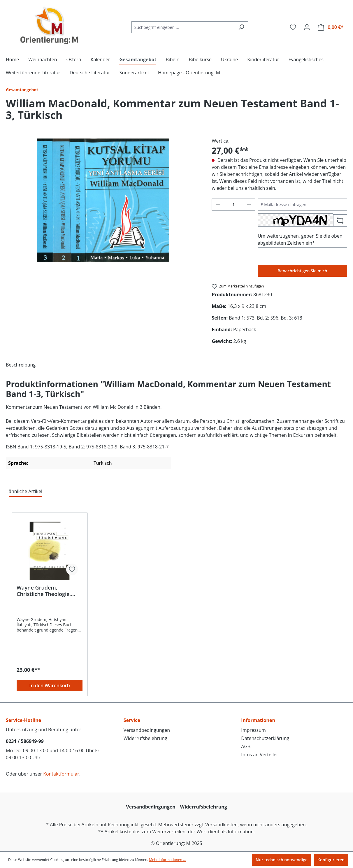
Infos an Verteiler (260, 755)
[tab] (21, 365)
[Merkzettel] (293, 27)
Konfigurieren (331, 860)
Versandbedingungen (147, 730)
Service (132, 720)
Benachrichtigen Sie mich (302, 271)
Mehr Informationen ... (167, 860)
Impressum (253, 730)
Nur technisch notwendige (282, 860)
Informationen (258, 720)
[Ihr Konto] (307, 27)
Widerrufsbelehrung (145, 738)
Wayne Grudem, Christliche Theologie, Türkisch (44, 591)
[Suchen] (241, 27)
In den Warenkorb (50, 685)
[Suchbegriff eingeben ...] (183, 27)
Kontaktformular (61, 774)
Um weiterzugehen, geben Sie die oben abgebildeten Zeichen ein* (300, 239)
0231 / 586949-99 (25, 741)
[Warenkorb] (331, 27)
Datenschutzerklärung (265, 738)
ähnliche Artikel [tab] (26, 491)
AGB (246, 746)
